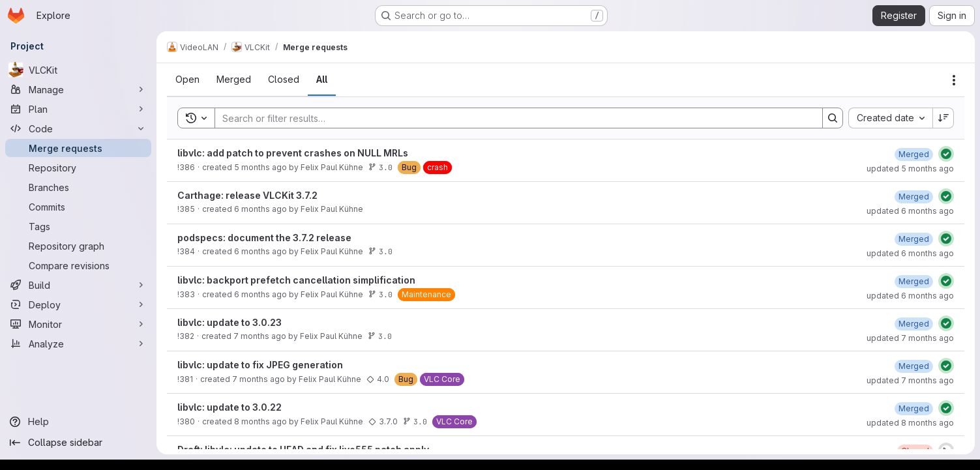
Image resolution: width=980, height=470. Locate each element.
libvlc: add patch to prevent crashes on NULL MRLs (293, 153)
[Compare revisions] (78, 265)
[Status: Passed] (946, 154)
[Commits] (78, 207)
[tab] (187, 80)
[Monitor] (78, 324)
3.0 (380, 167)
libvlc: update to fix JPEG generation (260, 365)
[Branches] (78, 187)
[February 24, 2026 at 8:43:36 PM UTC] (914, 154)
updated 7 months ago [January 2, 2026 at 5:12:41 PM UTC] (910, 338)
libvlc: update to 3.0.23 (230, 322)
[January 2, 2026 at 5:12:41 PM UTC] (914, 324)
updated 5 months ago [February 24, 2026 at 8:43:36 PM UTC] (910, 169)
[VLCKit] (78, 70)
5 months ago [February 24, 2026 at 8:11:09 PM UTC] (260, 167)
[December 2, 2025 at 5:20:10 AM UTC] (914, 408)
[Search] (512, 118)
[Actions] (954, 80)
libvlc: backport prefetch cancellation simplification (296, 280)
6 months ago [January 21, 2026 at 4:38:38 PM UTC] (260, 251)
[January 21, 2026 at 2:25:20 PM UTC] (914, 281)
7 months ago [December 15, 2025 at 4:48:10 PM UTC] (259, 379)
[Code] (78, 128)
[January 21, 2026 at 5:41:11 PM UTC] (914, 197)
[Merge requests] (78, 148)
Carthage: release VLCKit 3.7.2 (247, 195)
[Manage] (78, 89)
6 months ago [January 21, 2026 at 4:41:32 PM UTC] (260, 209)
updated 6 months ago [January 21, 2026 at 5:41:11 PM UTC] (910, 211)
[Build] (78, 285)
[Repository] (78, 168)
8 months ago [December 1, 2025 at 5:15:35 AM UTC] (260, 421)
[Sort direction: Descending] (943, 118)
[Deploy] (78, 304)
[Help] (78, 422)
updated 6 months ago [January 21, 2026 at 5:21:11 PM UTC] (910, 253)
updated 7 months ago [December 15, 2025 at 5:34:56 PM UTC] (910, 380)
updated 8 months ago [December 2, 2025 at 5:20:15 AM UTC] (910, 423)
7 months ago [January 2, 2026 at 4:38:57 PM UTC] (260, 336)
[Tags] (78, 226)
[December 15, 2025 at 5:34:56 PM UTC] (914, 366)
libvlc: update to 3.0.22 (230, 407)
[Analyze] (78, 344)
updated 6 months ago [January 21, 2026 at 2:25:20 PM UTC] (910, 296)
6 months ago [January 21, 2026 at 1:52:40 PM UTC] (260, 294)
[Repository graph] (78, 246)
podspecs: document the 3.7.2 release (264, 238)
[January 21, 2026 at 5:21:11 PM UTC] (914, 239)
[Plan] (78, 109)
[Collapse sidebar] (78, 443)
